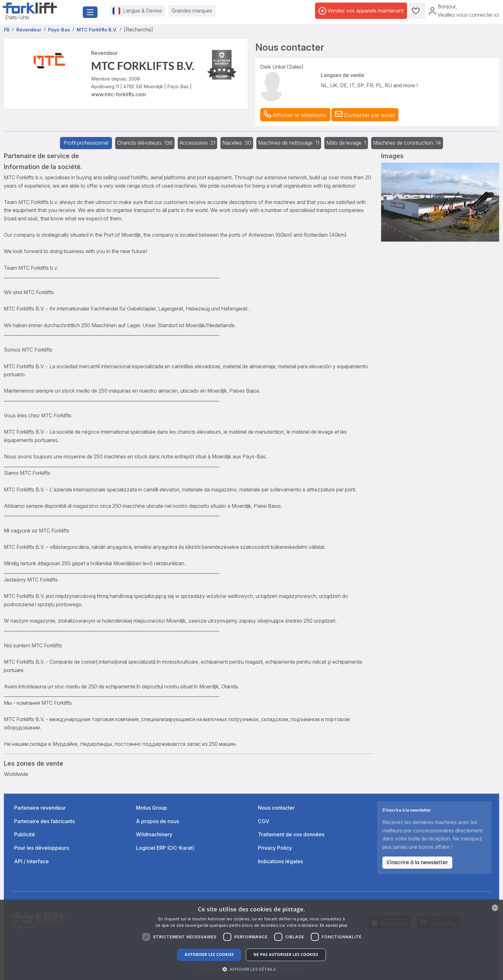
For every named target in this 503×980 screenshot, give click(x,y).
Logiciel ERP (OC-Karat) (165, 848)
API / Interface (31, 861)
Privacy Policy (275, 848)
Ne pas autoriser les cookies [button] (286, 954)
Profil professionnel (86, 143)
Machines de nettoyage (289, 143)
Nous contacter (276, 808)
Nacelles (237, 143)
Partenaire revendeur (40, 808)
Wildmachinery (154, 834)
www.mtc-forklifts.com (119, 94)
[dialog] (251, 940)
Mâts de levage (346, 143)
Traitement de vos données (291, 834)
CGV (264, 821)
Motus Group (152, 808)
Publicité (25, 834)
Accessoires (197, 143)
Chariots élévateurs (145, 143)
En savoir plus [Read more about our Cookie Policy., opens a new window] (334, 925)
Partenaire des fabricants (44, 821)
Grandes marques (192, 11)
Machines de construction (407, 143)
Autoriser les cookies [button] (209, 954)
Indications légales (280, 861)
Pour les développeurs (42, 848)
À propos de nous (158, 821)
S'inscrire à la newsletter (417, 862)
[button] (365, 115)
